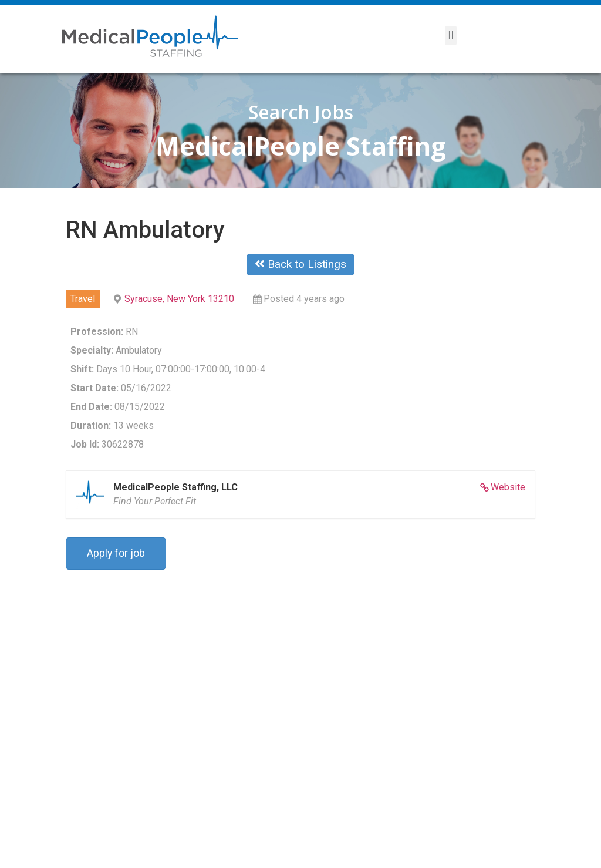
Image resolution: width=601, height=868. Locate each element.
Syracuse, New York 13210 (179, 299)
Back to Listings (300, 264)
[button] (450, 36)
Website (508, 487)
